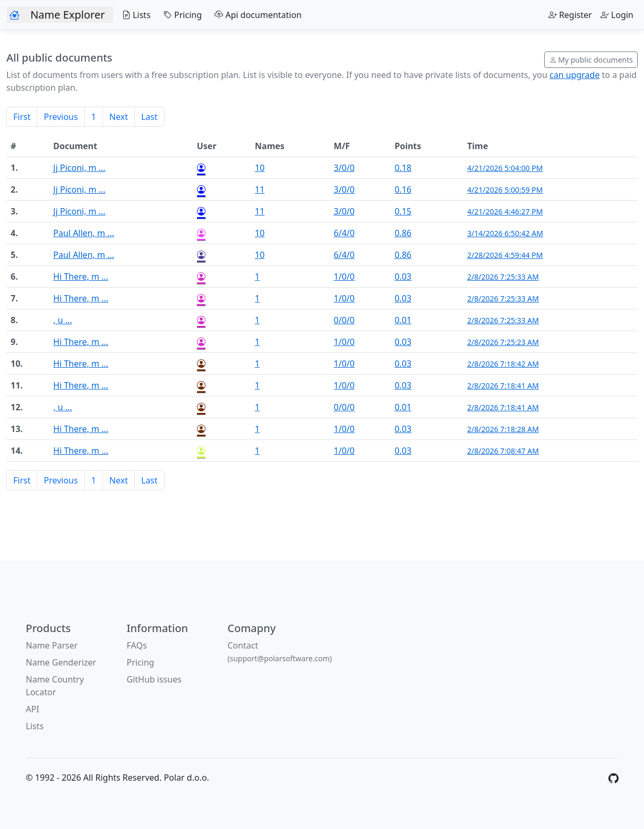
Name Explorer (67, 15)
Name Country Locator (55, 686)
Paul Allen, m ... (84, 233)
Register (570, 15)
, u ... (62, 320)
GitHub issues (154, 679)
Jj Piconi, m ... (79, 168)
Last (149, 117)
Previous (61, 117)
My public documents (591, 60)
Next (119, 117)
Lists (134, 15)
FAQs (137, 645)
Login (617, 15)
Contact (280, 651)
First (22, 117)
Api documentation (256, 15)
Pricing (181, 15)
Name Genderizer (61, 662)
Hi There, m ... (81, 277)
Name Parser (52, 645)
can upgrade (574, 75)
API (33, 709)
